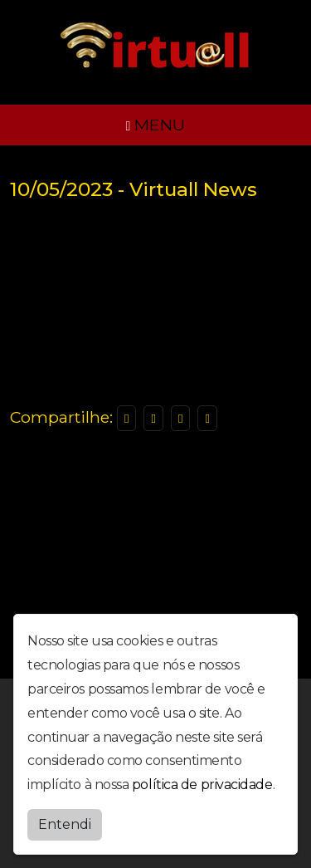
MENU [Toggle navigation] (156, 125)
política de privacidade (202, 785)
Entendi (65, 824)
